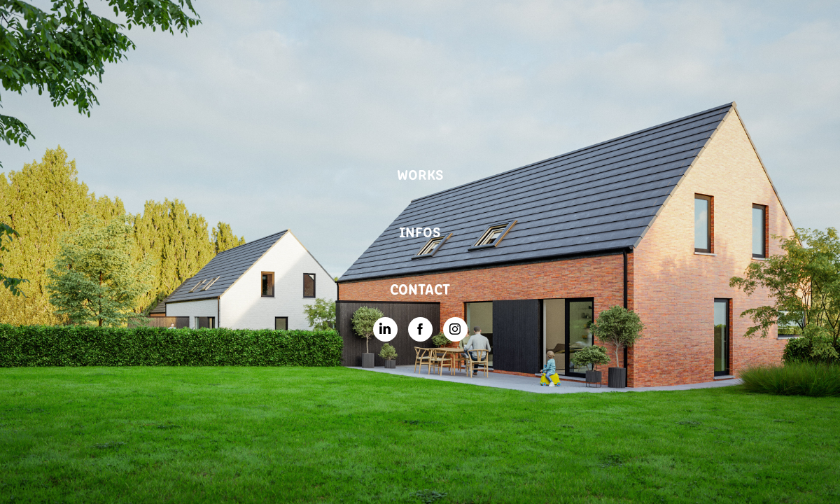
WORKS (420, 174)
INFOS (420, 231)
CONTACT (420, 288)
